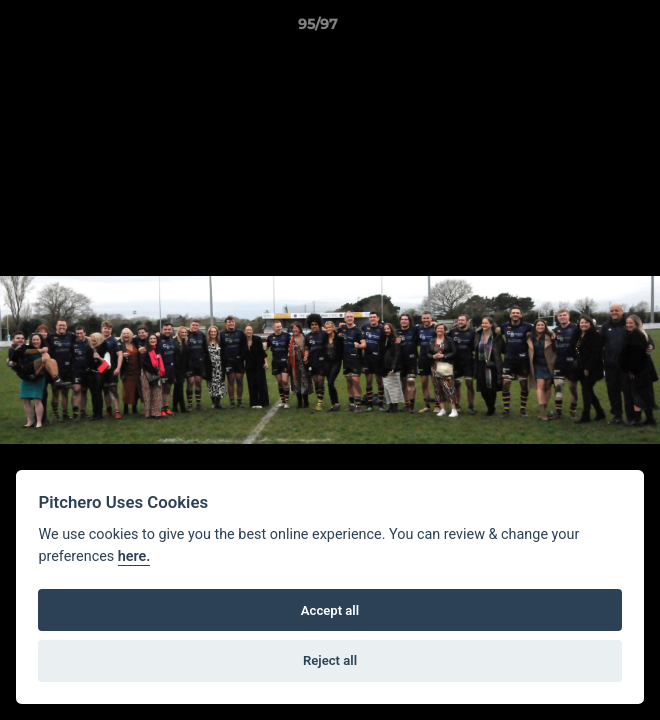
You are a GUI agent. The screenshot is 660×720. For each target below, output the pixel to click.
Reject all (330, 660)
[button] (588, 29)
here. (134, 556)
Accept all (330, 610)
